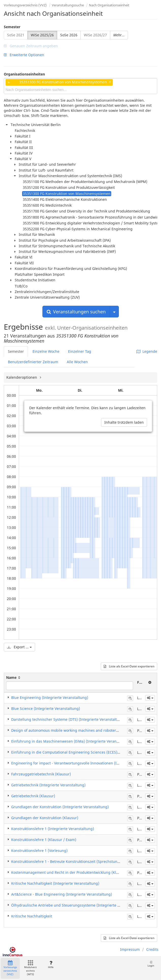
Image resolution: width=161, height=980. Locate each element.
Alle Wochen (77, 362)
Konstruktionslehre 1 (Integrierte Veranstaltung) (53, 829)
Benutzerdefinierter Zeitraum (33, 362)
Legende (147, 351)
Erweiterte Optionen (24, 55)
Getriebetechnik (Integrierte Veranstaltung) (48, 785)
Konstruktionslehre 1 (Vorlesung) (39, 851)
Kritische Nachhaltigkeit (32, 916)
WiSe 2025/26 (42, 35)
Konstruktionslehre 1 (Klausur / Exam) (44, 840)
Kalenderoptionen (22, 377)
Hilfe (51, 965)
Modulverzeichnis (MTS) (30, 968)
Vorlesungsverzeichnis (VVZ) (25, 5)
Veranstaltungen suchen (76, 312)
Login (151, 964)
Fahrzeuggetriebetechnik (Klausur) (41, 774)
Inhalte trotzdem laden (124, 422)
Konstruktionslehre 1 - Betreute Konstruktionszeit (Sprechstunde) (67, 861)
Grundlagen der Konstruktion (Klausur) (45, 818)
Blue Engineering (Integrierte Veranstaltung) (50, 698)
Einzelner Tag (80, 351)
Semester (12, 27)
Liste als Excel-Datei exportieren (129, 666)
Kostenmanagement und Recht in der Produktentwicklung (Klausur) (69, 872)
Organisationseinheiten (24, 74)
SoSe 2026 (69, 35)
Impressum (130, 949)
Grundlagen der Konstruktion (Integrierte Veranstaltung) (60, 807)
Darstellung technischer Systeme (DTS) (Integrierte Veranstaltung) (68, 719)
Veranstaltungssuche (68, 5)
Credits (152, 949)
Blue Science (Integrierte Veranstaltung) (46, 708)
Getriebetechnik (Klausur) (33, 796)
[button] (150, 698)
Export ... (19, 647)
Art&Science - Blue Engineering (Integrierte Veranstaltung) (62, 894)
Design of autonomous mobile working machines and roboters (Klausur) (73, 730)
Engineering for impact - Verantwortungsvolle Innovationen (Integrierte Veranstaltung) (86, 763)
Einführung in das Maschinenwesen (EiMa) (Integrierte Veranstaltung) (72, 741)
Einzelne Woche (46, 351)
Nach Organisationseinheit (109, 5)
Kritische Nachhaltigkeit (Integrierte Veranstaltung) (55, 883)
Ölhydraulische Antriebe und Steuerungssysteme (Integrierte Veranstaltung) (77, 905)
